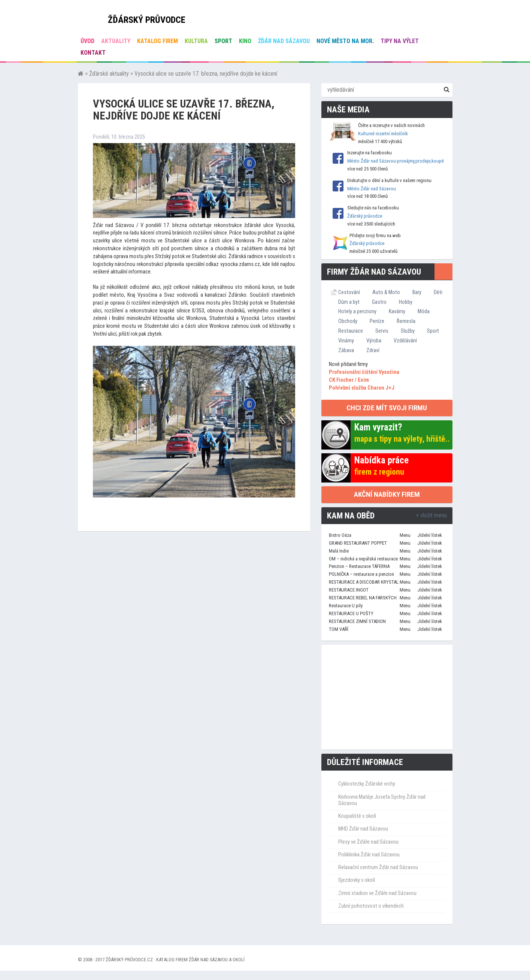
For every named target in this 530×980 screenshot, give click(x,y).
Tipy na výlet (400, 41)
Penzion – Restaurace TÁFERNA (359, 566)
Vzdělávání (405, 341)
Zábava (346, 350)
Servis (382, 331)
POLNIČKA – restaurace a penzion (361, 574)
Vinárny (346, 341)
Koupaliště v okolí (357, 816)
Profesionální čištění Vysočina (364, 372)
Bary (417, 292)
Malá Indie (339, 551)
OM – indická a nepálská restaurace (363, 559)
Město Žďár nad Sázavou (372, 189)
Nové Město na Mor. (345, 41)
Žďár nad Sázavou (284, 41)
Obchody (348, 321)
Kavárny (397, 311)
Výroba (374, 341)
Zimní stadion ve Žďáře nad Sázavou (377, 893)
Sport (223, 41)
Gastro (379, 302)
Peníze (377, 321)
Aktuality (116, 41)
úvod (87, 41)
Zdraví (373, 350)
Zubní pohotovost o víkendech (371, 906)
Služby (408, 331)
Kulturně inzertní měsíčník (383, 134)
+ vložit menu (431, 515)
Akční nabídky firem (387, 494)
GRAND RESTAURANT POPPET (358, 543)
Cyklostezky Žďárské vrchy (367, 784)
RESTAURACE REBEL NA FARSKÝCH (363, 598)
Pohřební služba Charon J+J (362, 388)
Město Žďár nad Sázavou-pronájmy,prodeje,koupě (396, 161)
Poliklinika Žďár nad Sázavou (369, 855)
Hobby (406, 302)
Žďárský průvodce (365, 216)
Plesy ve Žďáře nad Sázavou (368, 842)
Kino (245, 41)
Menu (405, 535)
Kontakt (93, 53)
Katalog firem (158, 41)
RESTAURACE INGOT (349, 590)
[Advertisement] (387, 697)
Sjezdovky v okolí (357, 880)
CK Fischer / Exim (349, 380)
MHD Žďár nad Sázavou (363, 829)
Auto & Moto (386, 292)
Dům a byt (349, 302)
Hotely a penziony (357, 311)
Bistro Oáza (340, 535)
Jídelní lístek (430, 535)
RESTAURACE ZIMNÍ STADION (357, 621)
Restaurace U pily (346, 606)
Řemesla (406, 321)
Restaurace (351, 331)
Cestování (349, 292)
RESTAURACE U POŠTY (351, 613)
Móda (424, 311)
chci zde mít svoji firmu (387, 408)
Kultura (196, 41)
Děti (438, 292)
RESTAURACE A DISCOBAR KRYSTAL (364, 582)
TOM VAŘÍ (339, 629)
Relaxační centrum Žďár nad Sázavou (378, 867)
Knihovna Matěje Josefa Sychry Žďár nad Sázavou (382, 800)
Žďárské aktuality (109, 74)
